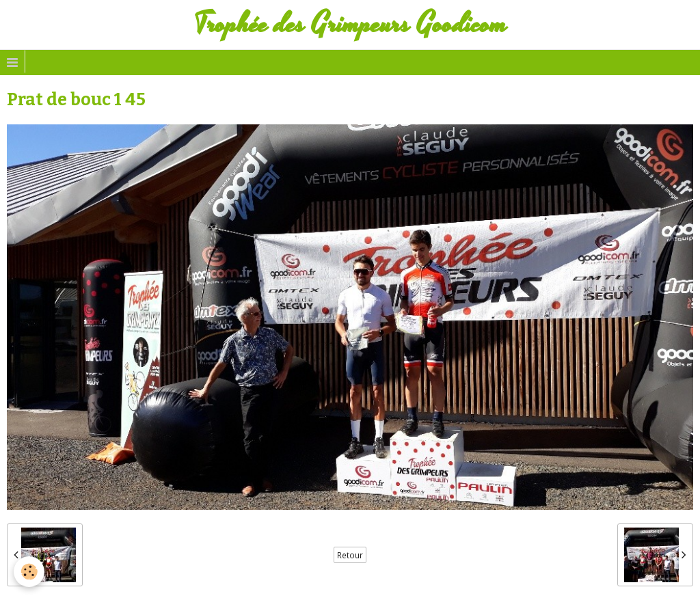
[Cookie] (29, 572)
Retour (350, 555)
